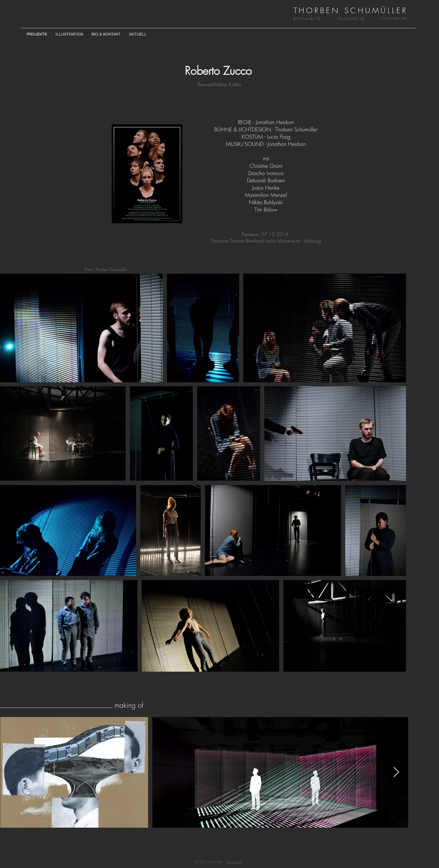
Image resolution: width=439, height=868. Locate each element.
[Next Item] (396, 772)
